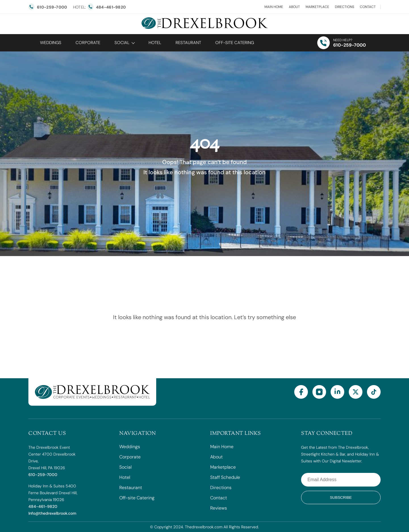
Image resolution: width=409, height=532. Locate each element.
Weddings (51, 43)
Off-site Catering (137, 498)
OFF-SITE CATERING (235, 43)
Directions (345, 7)
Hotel (155, 43)
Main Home (274, 7)
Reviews (219, 508)
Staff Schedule (225, 477)
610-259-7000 (349, 45)
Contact (368, 7)
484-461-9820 (43, 506)
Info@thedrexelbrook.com (52, 513)
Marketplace (317, 7)
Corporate (88, 43)
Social (122, 43)
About (294, 7)
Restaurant (188, 43)
